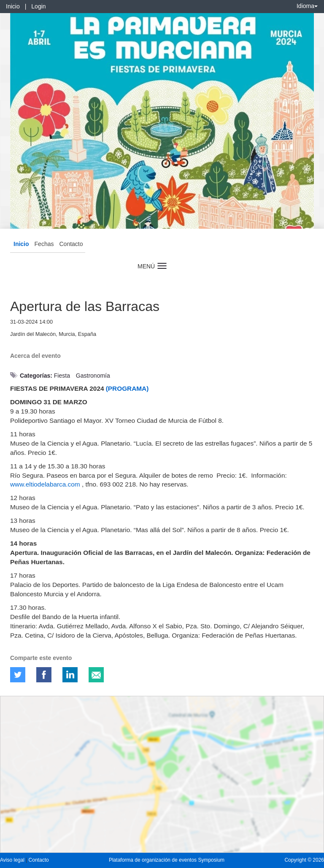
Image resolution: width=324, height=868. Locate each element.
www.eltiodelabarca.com (45, 484)
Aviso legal (13, 860)
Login (38, 6)
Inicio (13, 6)
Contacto (71, 244)
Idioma (307, 6)
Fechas (44, 244)
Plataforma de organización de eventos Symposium (167, 860)
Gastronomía (93, 376)
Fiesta (62, 376)
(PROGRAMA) (127, 388)
